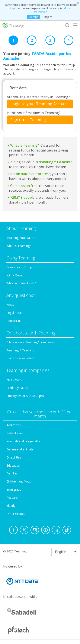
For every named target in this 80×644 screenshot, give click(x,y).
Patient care (15, 433)
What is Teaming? (19, 246)
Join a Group (15, 275)
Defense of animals (20, 449)
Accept (34, 17)
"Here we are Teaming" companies (31, 342)
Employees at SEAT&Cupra (25, 396)
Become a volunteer (20, 358)
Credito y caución (18, 388)
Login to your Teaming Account (39, 104)
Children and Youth (19, 481)
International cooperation (24, 441)
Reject (48, 17)
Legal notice (15, 313)
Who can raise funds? (21, 283)
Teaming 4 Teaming (20, 350)
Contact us (14, 321)
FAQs (10, 305)
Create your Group (19, 267)
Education (13, 465)
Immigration (15, 489)
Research (13, 498)
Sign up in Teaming (28, 120)
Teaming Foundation (21, 238)
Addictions (14, 425)
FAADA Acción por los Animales (37, 56)
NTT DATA (14, 380)
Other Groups (16, 514)
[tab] (40, 104)
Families (12, 473)
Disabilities (14, 457)
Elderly (11, 506)
